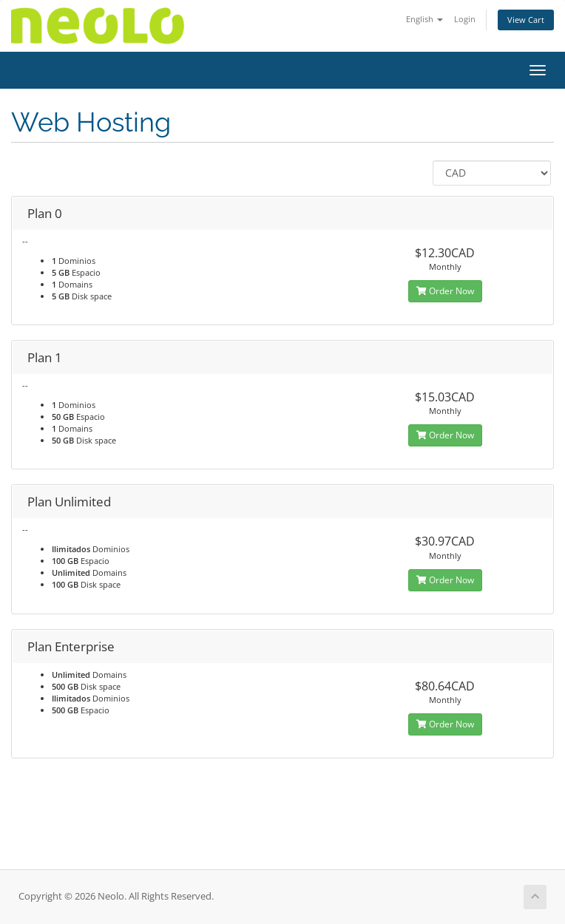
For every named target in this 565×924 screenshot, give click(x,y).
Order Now (445, 291)
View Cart (526, 20)
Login (465, 19)
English (424, 19)
